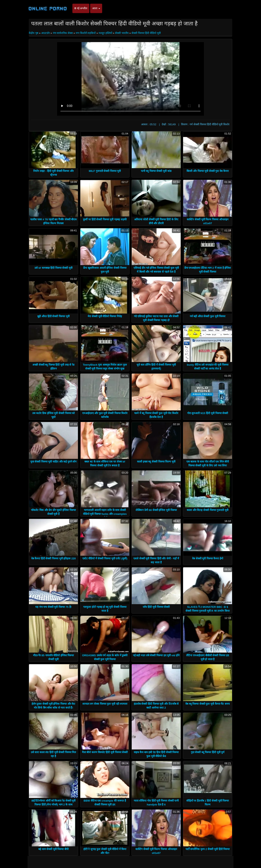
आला (96, 8)
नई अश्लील (81, 8)
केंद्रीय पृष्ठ (34, 33)
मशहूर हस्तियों (105, 33)
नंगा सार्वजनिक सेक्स (63, 33)
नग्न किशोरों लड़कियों (86, 33)
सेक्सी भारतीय (122, 33)
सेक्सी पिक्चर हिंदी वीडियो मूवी (146, 33)
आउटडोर (45, 33)
